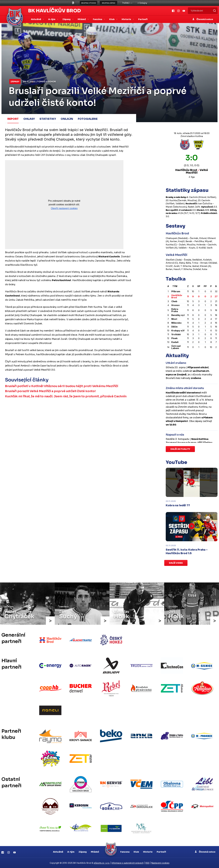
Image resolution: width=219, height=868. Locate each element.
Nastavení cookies (160, 863)
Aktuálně (58, 852)
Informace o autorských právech (128, 863)
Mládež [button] (82, 19)
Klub (136, 852)
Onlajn (67, 119)
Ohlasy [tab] (29, 119)
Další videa (176, 563)
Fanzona (125, 852)
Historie (148, 852)
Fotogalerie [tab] (88, 119)
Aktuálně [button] (36, 19)
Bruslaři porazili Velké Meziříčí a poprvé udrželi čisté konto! (50, 391)
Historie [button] (127, 19)
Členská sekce (203, 19)
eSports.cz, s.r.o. (102, 863)
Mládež (95, 852)
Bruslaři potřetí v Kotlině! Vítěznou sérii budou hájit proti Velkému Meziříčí (62, 386)
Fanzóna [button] (98, 19)
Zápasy (15, 82)
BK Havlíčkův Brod (55, 11)
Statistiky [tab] (48, 119)
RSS (147, 863)
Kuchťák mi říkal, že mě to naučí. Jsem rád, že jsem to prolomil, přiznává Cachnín (66, 396)
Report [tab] (13, 119)
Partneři (143, 19)
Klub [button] (112, 19)
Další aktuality (180, 449)
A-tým (71, 852)
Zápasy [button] (67, 19)
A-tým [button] (52, 19)
